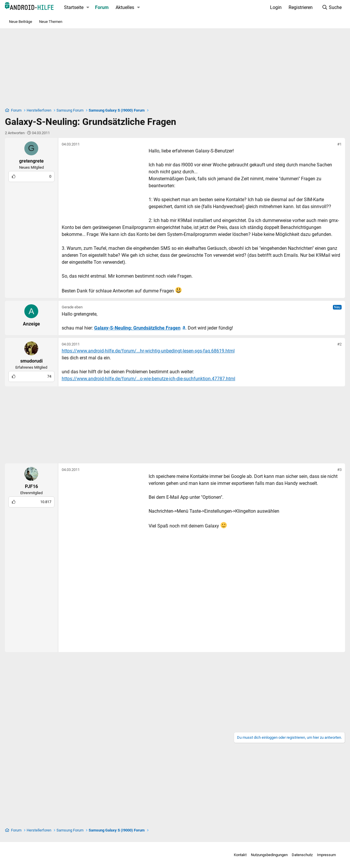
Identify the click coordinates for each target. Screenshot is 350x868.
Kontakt (234, 855)
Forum (106, 7)
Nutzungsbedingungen (263, 855)
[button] (91, 8)
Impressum (320, 855)
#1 (336, 144)
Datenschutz (296, 855)
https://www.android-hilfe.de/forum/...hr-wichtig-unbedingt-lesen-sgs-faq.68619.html (152, 351)
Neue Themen (51, 22)
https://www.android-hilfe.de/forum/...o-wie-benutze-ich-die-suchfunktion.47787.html (152, 379)
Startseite (77, 7)
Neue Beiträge (21, 22)
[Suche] (328, 8)
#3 (336, 470)
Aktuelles (129, 7)
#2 (336, 344)
